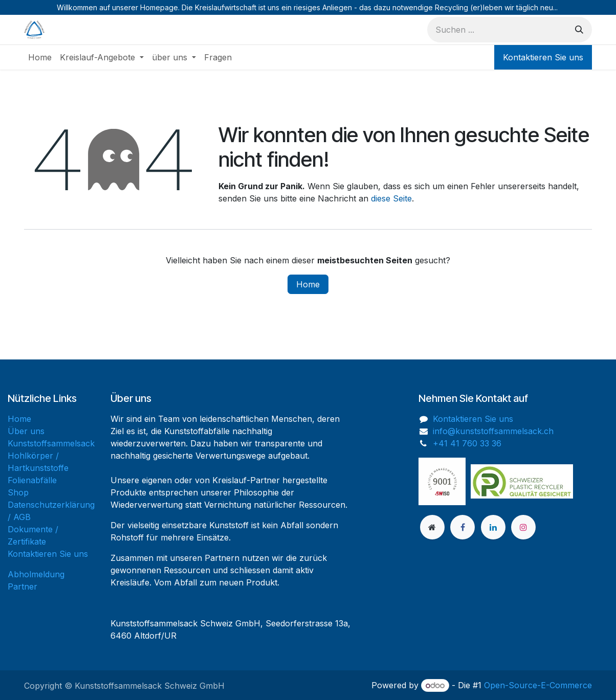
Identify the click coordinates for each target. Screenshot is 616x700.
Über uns (26, 431)
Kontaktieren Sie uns (543, 57)
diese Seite (391, 198)
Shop (18, 492)
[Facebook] (463, 527)
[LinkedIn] (493, 527)
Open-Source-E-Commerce (538, 685)
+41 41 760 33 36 (467, 443)
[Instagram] (523, 527)
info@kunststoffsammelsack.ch (493, 431)
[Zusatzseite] (432, 527)
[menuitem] (40, 57)
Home (308, 284)
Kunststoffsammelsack (51, 443)
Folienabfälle (32, 480)
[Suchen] (579, 30)
